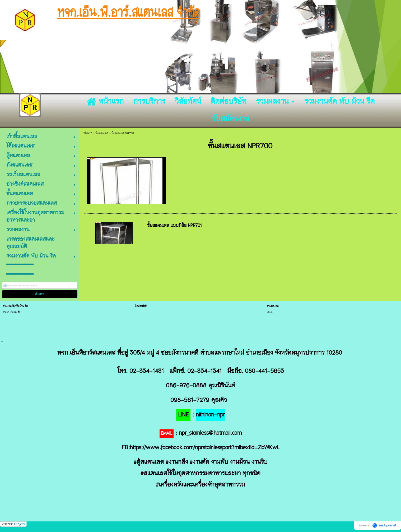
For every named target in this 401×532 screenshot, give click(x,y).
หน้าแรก (88, 133)
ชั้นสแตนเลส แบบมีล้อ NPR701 (174, 226)
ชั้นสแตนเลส (102, 133)
